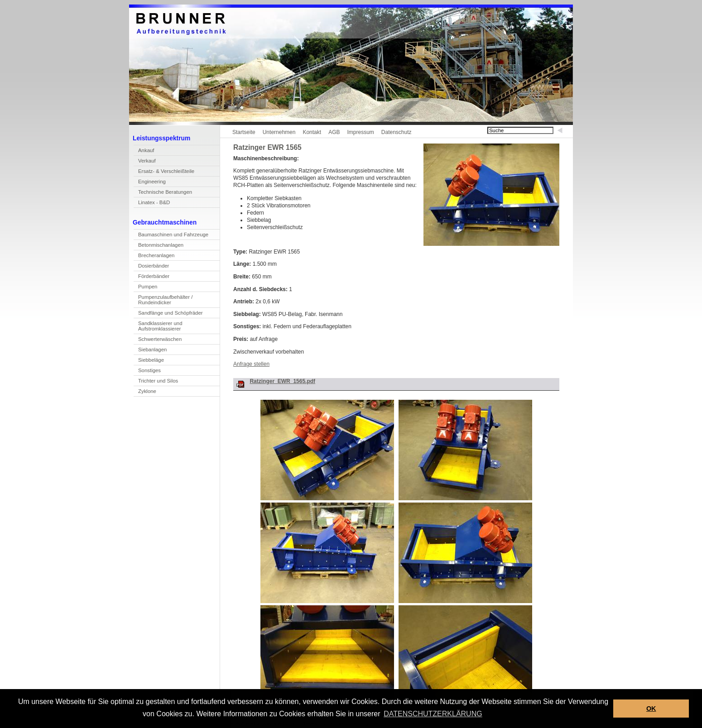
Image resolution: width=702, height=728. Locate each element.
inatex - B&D (152, 204)
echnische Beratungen (163, 193)
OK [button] (651, 709)
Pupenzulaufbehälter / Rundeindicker (163, 301)
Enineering (150, 183)
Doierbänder (151, 267)
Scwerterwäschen (158, 340)
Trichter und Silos (158, 381)
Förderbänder (154, 276)
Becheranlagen (154, 256)
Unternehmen (279, 132)
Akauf (144, 151)
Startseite (244, 132)
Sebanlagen (150, 351)
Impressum (360, 132)
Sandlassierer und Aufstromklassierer (158, 327)
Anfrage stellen (251, 364)
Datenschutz (397, 132)
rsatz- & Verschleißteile (164, 172)
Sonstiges (149, 370)
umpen (145, 288)
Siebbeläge (151, 360)
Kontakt (312, 132)
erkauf (145, 162)
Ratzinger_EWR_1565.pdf (282, 381)
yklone (145, 392)
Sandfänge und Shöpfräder (168, 314)
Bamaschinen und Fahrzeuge (171, 236)
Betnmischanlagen (159, 246)
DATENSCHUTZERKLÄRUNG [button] (433, 714)
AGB (334, 132)
